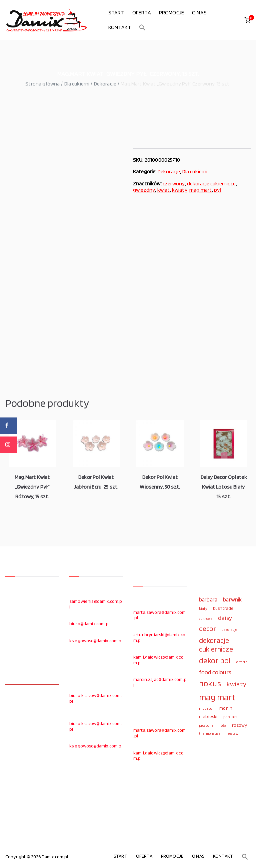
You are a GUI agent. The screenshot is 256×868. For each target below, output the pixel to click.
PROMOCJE (171, 13)
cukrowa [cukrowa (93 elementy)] (206, 619)
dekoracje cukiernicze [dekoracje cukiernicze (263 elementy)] (216, 645)
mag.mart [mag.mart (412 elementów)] (217, 697)
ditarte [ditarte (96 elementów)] (242, 662)
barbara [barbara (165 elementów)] (208, 599)
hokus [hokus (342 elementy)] (210, 683)
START (116, 13)
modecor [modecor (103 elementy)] (206, 708)
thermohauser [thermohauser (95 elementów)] (210, 734)
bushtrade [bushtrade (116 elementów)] (223, 608)
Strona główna (42, 84)
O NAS (199, 13)
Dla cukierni (77, 84)
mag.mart (200, 190)
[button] (142, 27)
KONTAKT (120, 27)
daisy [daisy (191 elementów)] (225, 618)
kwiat (164, 190)
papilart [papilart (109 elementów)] (230, 717)
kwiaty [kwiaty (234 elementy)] (236, 684)
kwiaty (180, 190)
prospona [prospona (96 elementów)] (206, 725)
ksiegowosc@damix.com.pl (96, 641)
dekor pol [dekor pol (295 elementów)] (215, 661)
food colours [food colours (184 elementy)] (215, 672)
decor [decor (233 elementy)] (207, 628)
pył (218, 190)
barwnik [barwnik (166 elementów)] (232, 599)
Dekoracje (105, 84)
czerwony (174, 184)
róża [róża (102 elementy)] (223, 725)
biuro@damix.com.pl (89, 624)
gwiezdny (144, 190)
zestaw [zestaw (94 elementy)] (233, 734)
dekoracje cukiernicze (211, 184)
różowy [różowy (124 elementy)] (239, 725)
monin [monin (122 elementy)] (226, 708)
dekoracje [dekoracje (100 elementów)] (229, 630)
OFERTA (142, 13)
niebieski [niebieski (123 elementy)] (208, 716)
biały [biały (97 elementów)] (203, 609)
